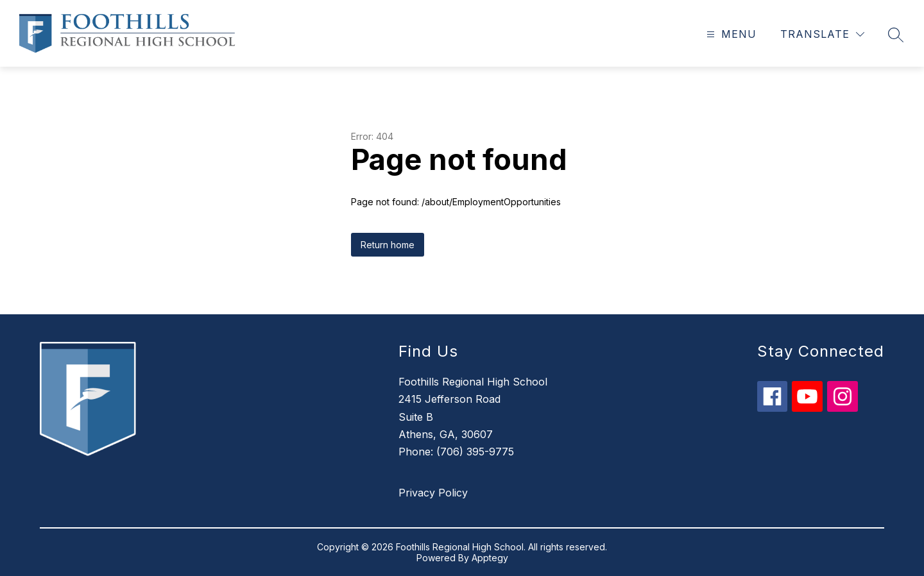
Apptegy (490, 558)
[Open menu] (730, 34)
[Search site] (896, 35)
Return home (388, 245)
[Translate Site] (822, 34)
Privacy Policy (433, 493)
